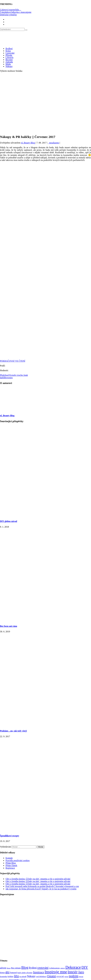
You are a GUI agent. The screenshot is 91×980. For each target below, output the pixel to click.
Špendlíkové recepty (10, 836)
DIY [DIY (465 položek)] (85, 967)
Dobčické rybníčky (8, 15)
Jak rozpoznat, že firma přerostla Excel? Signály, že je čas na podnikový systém (41, 889)
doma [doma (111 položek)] (2, 972)
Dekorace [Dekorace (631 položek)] (73, 967)
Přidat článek (11, 865)
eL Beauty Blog (28, 143)
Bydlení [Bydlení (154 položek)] (33, 968)
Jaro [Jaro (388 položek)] (81, 972)
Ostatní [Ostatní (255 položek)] (51, 976)
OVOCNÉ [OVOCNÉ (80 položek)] (60, 977)
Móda (8, 64)
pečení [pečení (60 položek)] (66, 977)
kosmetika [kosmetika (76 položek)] (4, 977)
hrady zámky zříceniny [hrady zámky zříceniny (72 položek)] (25, 973)
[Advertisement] (29, 103)
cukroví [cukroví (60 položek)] (63, 968)
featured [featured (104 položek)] (13, 972)
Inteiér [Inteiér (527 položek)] (73, 972)
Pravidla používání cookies (18, 860)
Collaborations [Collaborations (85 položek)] (54, 968)
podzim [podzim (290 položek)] (74, 976)
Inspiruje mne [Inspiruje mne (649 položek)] (56, 972)
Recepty (9, 60)
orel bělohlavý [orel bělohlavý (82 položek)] (41, 976)
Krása (8, 51)
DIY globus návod (9, 521)
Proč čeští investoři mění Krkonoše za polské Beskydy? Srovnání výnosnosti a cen (42, 886)
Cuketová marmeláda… (11, 10)
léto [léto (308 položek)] (16, 976)
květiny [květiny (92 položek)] (11, 976)
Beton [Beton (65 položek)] (9, 968)
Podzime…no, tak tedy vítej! (14, 731)
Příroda (9, 55)
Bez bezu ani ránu (9, 626)
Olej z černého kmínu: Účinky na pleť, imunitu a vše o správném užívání (38, 879)
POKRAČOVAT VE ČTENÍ (13, 361)
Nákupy (9, 66)
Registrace (10, 868)
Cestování (10, 53)
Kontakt (9, 858)
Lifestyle (10, 57)
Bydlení (9, 49)
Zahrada (9, 62)
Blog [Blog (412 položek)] (25, 967)
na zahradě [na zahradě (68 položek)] (23, 977)
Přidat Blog (11, 863)
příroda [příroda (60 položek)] (81, 977)
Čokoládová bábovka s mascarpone (16, 12)
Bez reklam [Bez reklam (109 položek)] (16, 968)
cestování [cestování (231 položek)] (43, 968)
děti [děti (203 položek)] (7, 972)
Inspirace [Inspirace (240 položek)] (39, 972)
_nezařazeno (54, 143)
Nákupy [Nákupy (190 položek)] (31, 976)
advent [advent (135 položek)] (3, 968)
